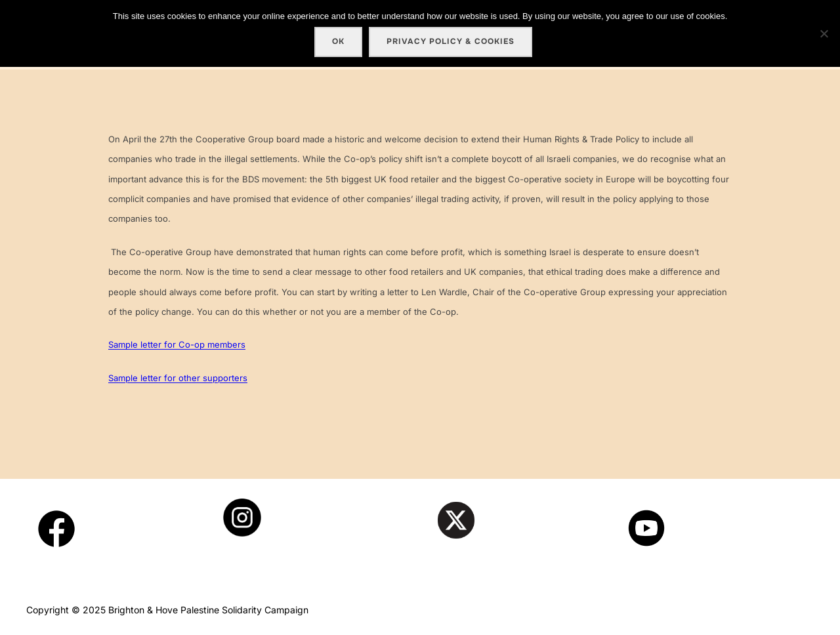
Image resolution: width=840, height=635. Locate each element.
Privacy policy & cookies (451, 41)
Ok (338, 41)
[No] (824, 33)
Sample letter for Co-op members (177, 344)
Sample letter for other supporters (178, 378)
